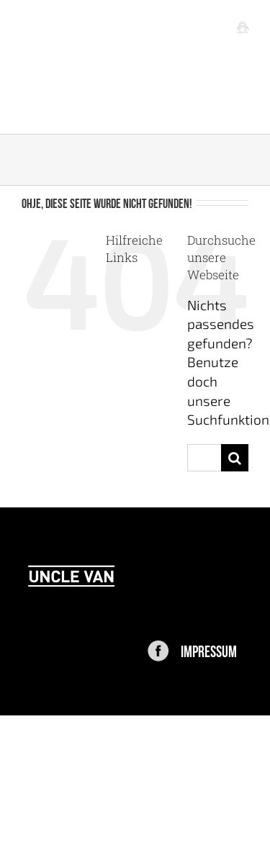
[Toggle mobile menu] (243, 27)
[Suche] (235, 458)
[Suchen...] (204, 458)
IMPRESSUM (209, 650)
